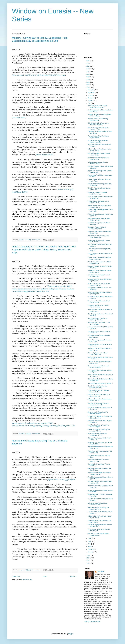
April (90, 544)
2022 (88, 71)
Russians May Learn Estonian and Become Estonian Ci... (98, 367)
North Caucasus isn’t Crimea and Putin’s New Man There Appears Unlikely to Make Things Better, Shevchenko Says (44, 250)
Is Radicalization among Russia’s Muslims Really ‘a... (98, 163)
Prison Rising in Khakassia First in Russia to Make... (98, 202)
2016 (88, 88)
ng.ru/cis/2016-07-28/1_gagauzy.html (62, 480)
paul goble (101, 572)
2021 (88, 74)
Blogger (71, 634)
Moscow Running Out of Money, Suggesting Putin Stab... (98, 106)
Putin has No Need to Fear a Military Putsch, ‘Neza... (99, 154)
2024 (88, 66)
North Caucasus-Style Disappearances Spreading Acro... (100, 293)
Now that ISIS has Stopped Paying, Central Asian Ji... (99, 534)
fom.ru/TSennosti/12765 (45, 155)
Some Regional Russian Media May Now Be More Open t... (100, 198)
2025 (88, 63)
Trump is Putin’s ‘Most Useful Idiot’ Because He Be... (98, 137)
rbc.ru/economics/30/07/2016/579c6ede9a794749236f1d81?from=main (39, 75)
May (90, 541)
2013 (88, 561)
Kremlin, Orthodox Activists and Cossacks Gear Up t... (97, 387)
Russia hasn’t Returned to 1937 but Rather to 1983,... (99, 159)
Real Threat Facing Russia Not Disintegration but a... (97, 434)
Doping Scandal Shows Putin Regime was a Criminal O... (99, 258)
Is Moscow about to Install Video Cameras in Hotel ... (98, 504)
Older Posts (73, 576)
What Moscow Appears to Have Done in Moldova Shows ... (100, 417)
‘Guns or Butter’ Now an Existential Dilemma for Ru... (98, 391)
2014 (88, 558)
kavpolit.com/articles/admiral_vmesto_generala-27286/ (32, 423)
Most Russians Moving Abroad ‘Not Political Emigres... (99, 426)
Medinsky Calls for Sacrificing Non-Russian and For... (98, 508)
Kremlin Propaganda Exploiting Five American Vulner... (99, 430)
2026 (88, 61)
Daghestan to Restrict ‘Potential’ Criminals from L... (98, 193)
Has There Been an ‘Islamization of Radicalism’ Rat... (99, 128)
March (90, 547)
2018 (88, 82)
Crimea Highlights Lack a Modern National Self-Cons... (98, 354)
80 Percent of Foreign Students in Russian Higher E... (98, 141)
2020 (88, 77)
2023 (88, 69)
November (92, 93)
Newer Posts (16, 576)
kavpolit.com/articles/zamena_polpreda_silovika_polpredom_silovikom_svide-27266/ (44, 426)
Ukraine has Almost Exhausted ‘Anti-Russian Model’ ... (99, 302)
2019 (88, 80)
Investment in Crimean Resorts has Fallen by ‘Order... (99, 461)
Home (45, 576)
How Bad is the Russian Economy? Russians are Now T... (99, 404)
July (90, 103)
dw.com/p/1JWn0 (19, 118)
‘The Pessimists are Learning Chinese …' (100, 383)
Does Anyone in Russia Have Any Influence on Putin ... (98, 413)
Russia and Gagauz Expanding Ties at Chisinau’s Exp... (99, 115)
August (90, 101)
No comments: (36, 240)
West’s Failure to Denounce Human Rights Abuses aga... (99, 237)
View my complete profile (92, 621)
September (92, 98)
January (91, 552)
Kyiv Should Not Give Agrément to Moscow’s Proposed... (98, 124)
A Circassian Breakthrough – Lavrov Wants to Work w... (99, 241)
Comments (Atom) (26, 580)
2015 (88, 555)
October (91, 95)
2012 (88, 563)
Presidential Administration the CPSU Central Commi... (99, 263)
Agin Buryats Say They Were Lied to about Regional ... (99, 276)
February (91, 549)
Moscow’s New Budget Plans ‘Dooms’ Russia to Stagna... (99, 473)
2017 (88, 85)
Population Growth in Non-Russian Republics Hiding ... (98, 306)
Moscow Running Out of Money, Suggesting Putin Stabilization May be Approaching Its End (40, 39)
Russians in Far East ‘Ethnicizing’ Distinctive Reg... (98, 120)
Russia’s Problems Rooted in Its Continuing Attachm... (98, 319)
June (90, 538)
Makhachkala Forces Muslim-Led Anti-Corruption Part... (99, 206)
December (92, 90)
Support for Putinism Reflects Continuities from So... (97, 228)
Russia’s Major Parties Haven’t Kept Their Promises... (99, 323)
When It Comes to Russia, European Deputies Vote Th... (99, 284)
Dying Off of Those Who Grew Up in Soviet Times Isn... (99, 395)
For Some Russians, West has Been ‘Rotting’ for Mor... (99, 219)
